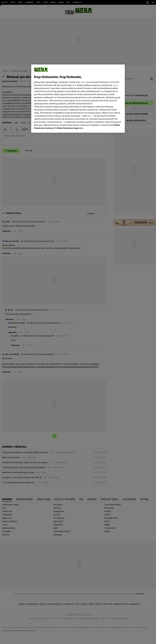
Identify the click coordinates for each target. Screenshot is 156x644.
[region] (78, 98)
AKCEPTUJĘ (113, 127)
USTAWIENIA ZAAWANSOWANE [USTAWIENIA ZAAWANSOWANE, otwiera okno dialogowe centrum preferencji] (52, 127)
